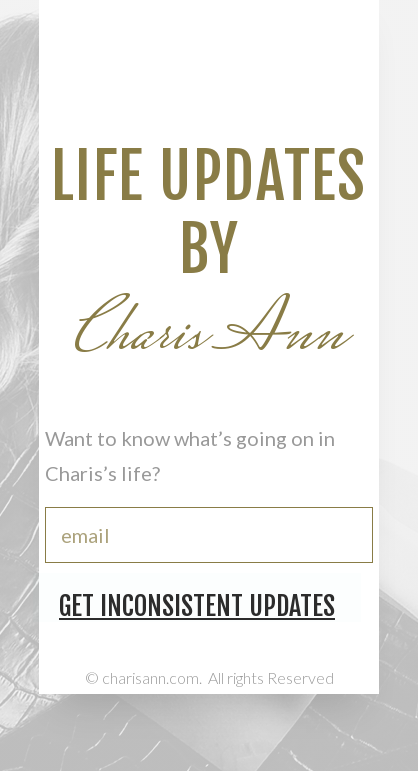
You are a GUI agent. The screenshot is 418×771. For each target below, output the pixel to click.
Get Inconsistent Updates (197, 606)
